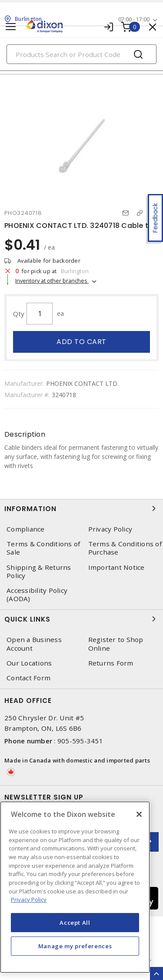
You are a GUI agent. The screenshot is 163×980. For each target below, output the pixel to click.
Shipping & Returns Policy (39, 572)
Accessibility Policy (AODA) (37, 595)
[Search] (81, 54)
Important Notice (116, 567)
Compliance (26, 529)
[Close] (139, 814)
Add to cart (81, 342)
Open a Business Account (34, 644)
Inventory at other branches (52, 281)
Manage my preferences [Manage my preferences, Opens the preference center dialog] (75, 946)
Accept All (75, 923)
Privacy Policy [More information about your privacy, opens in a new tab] (29, 900)
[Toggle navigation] (11, 27)
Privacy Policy (110, 529)
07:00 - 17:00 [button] (134, 19)
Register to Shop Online (116, 644)
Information (81, 508)
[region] (75, 887)
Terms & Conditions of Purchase (125, 548)
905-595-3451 (80, 741)
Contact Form (28, 678)
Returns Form (111, 663)
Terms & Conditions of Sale (43, 548)
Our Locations (29, 663)
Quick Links (81, 619)
